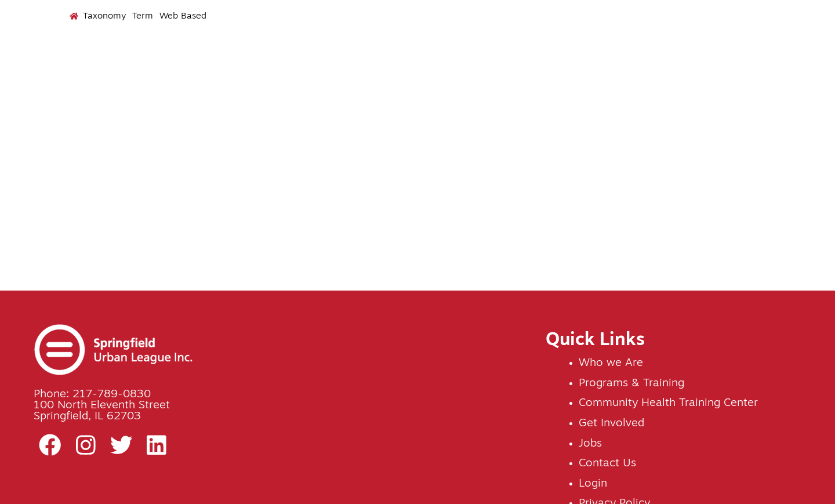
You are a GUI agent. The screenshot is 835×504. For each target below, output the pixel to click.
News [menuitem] (719, 58)
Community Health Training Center (668, 403)
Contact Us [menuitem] (784, 58)
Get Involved (611, 424)
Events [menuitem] (521, 58)
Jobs (590, 444)
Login (593, 484)
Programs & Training (631, 384)
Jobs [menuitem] (671, 58)
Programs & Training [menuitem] (419, 63)
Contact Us (607, 464)
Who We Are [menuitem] (300, 63)
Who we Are (611, 363)
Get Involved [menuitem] (594, 63)
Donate (796, 23)
